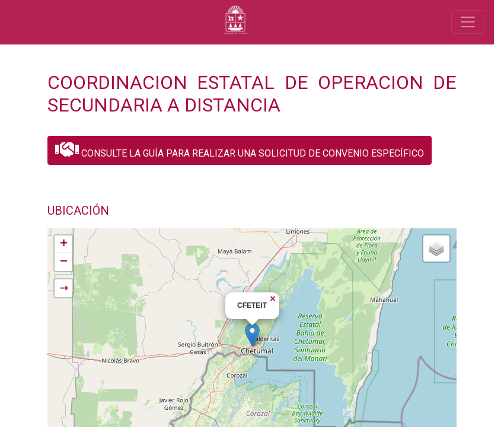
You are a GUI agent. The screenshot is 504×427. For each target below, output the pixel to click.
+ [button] (64, 244)
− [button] (64, 262)
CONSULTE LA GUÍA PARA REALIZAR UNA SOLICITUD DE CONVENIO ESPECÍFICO (240, 149)
